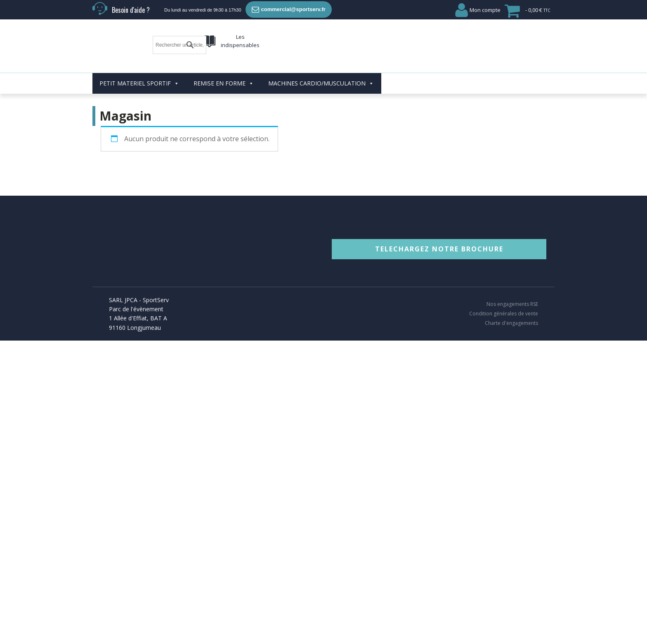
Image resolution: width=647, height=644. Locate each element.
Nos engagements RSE (512, 284)
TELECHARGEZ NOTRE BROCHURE (439, 228)
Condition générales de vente (504, 293)
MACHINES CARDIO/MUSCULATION (321, 63)
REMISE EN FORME (224, 63)
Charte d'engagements (511, 303)
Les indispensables (240, 41)
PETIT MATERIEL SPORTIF (139, 63)
